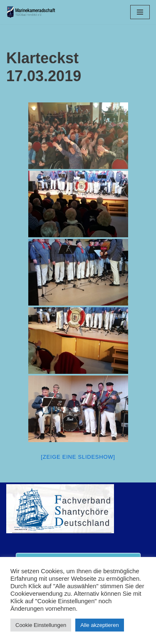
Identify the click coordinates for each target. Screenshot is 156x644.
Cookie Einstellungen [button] (41, 625)
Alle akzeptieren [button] (100, 625)
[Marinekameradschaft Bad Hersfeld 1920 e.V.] (31, 12)
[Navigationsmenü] (140, 12)
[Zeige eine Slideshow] (78, 457)
